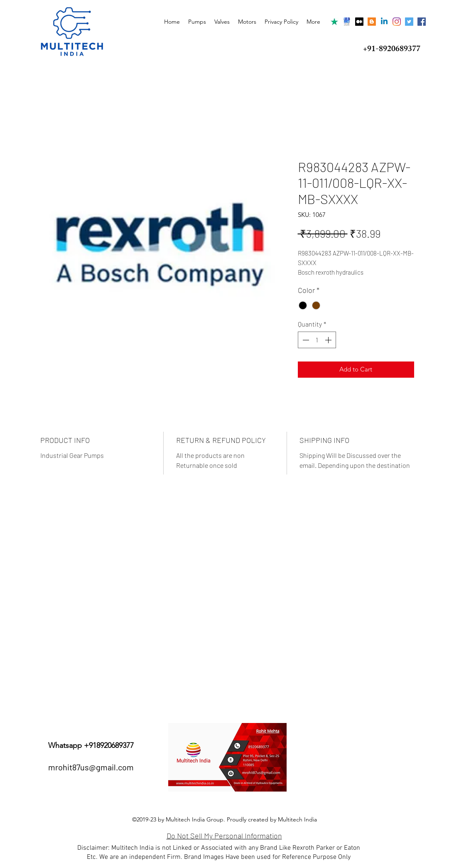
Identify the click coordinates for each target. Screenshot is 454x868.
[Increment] (329, 340)
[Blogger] (372, 22)
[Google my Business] (347, 22)
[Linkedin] (384, 22)
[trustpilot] (334, 22)
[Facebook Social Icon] (422, 22)
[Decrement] (305, 340)
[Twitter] (409, 22)
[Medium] (359, 22)
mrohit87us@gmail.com (91, 767)
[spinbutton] (317, 340)
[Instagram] (397, 22)
